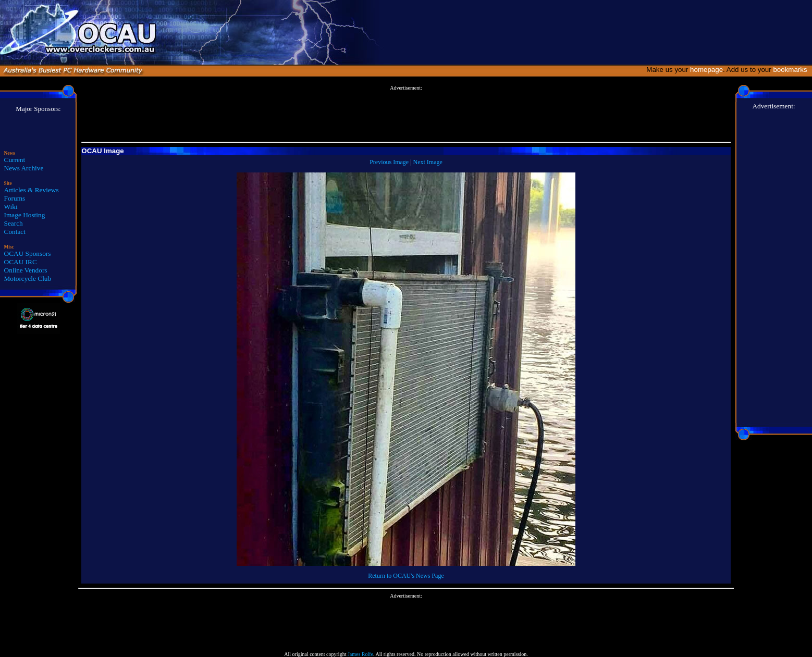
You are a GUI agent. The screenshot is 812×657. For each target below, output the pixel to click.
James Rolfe (360, 654)
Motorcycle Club (28, 278)
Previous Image (389, 162)
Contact (15, 232)
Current (15, 160)
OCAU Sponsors (28, 253)
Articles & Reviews (32, 190)
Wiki (11, 207)
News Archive (24, 168)
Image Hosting (25, 215)
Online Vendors (26, 270)
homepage (706, 70)
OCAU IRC (21, 262)
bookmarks (792, 70)
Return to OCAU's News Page (406, 576)
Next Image (428, 162)
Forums (15, 198)
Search (14, 223)
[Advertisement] (406, 114)
